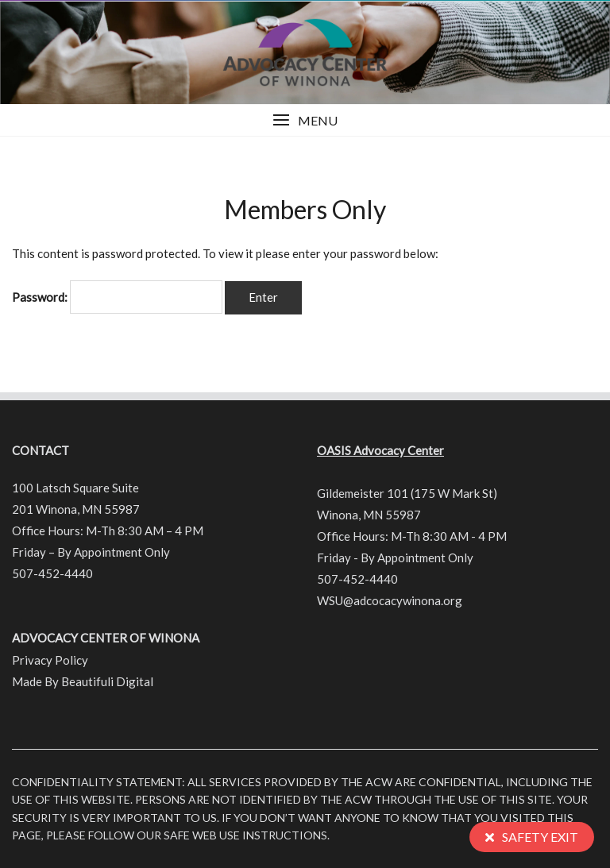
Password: (117, 297)
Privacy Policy (50, 660)
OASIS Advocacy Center (380, 450)
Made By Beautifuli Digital (83, 681)
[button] (305, 120)
